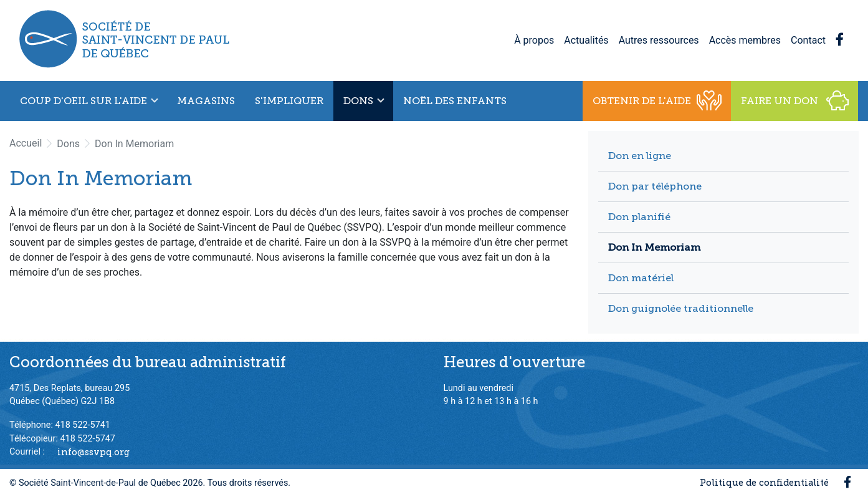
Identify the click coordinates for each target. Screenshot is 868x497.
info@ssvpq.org (93, 451)
